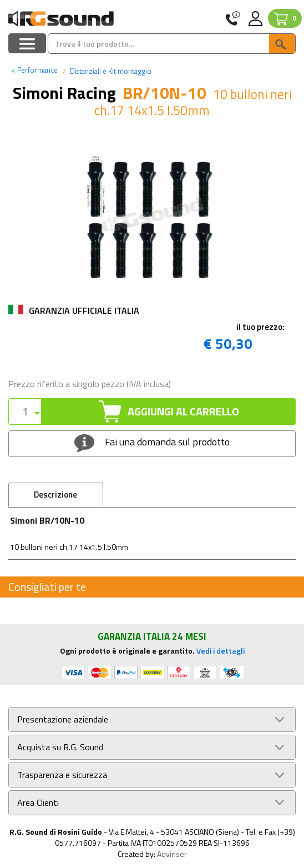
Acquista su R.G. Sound (60, 747)
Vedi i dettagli (221, 651)
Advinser (172, 854)
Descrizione (55, 495)
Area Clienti (38, 803)
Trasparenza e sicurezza (62, 775)
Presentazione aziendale (63, 719)
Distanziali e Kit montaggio (110, 71)
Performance (34, 70)
